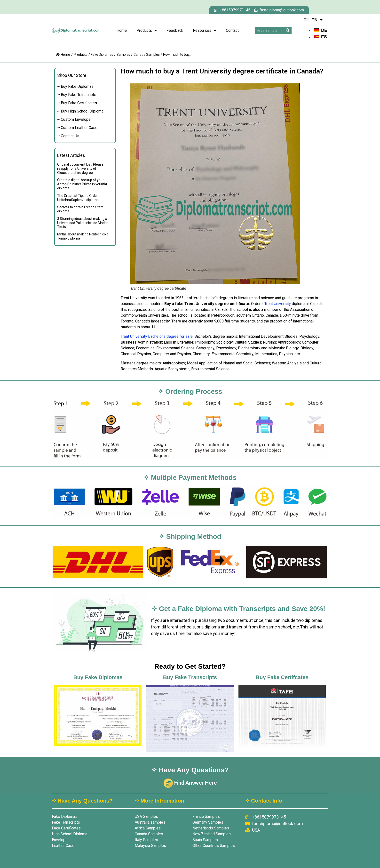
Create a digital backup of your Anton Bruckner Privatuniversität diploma (82, 184)
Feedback (175, 30)
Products (147, 31)
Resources (205, 31)
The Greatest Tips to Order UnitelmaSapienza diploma (78, 198)
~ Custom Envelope (74, 119)
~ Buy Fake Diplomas (75, 86)
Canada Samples (147, 55)
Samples (123, 55)
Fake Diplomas (102, 55)
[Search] (288, 30)
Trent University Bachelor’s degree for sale (157, 336)
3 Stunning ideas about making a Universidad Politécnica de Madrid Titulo (83, 223)
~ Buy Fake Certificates (77, 103)
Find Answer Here (190, 783)
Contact (232, 30)
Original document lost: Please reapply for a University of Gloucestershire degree (80, 169)
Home (122, 30)
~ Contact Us (68, 136)
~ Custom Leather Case (77, 128)
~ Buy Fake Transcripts (77, 95)
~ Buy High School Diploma (80, 111)
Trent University (278, 304)
